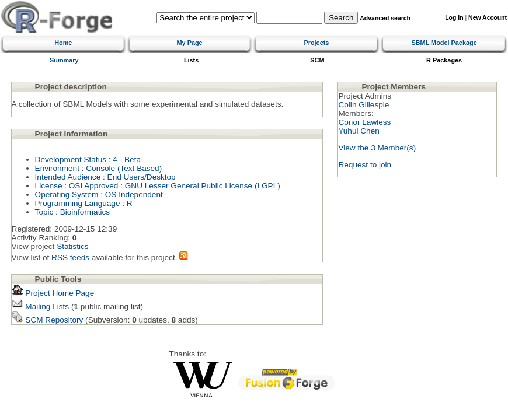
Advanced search (385, 18)
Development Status (71, 160)
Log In (454, 18)
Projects (316, 43)
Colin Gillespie (363, 105)
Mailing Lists (41, 307)
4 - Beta (127, 160)
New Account (488, 18)
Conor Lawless (364, 122)
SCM (317, 60)
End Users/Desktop (142, 177)
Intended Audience (68, 177)
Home (63, 43)
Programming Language (78, 203)
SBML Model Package (444, 43)
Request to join (365, 165)
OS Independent (134, 195)
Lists (191, 60)
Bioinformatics (85, 212)
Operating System (67, 195)
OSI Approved (94, 186)
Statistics (72, 246)
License (49, 186)
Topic (44, 212)
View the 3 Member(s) (377, 148)
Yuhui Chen (359, 131)
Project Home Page (53, 293)
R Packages (444, 60)
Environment (57, 168)
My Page (190, 43)
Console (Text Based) (124, 168)
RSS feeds (70, 258)
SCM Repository (48, 320)
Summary (64, 60)
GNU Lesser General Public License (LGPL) (203, 186)
